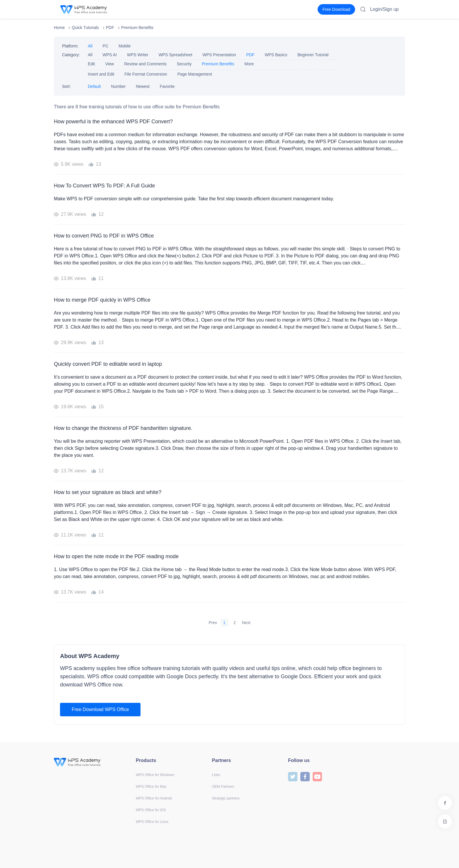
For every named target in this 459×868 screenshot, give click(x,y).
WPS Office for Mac (151, 787)
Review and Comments (145, 64)
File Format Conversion (146, 74)
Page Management (195, 74)
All (90, 46)
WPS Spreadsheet (175, 55)
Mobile (125, 46)
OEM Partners (223, 787)
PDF (110, 28)
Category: (71, 55)
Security (184, 64)
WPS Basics (276, 55)
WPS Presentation (219, 55)
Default (94, 86)
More (249, 64)
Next (246, 623)
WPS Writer (138, 55)
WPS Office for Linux (152, 822)
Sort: (66, 86)
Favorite (167, 86)
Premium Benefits (137, 28)
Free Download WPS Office (100, 709)
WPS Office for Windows (155, 775)
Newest (143, 86)
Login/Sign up (384, 9)
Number (118, 86)
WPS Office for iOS (151, 810)
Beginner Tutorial (313, 55)
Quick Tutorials (85, 28)
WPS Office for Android (154, 798)
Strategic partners (226, 798)
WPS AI (110, 55)
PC (106, 46)
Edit (91, 64)
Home (59, 28)
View (109, 64)
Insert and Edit (101, 74)
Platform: (70, 46)
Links (216, 775)
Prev (213, 623)
